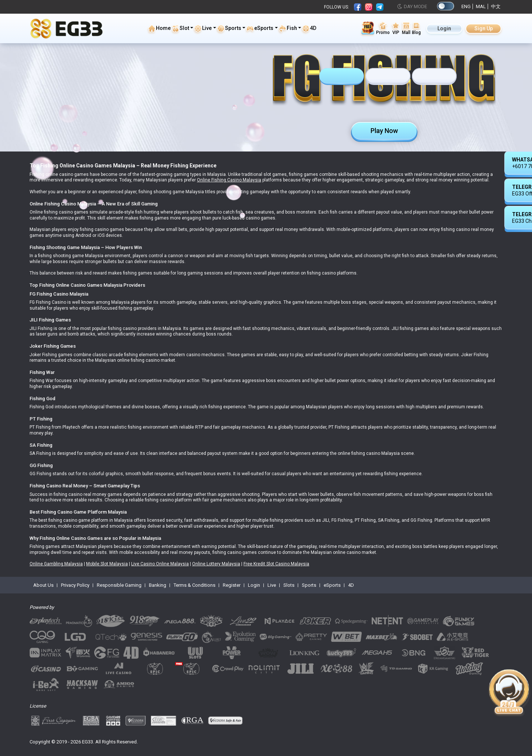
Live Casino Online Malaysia (160, 564)
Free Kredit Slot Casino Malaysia (276, 564)
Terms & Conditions (195, 585)
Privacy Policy (75, 585)
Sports (229, 28)
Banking (158, 585)
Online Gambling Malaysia (56, 564)
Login (444, 28)
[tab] (342, 76)
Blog (416, 28)
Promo (383, 28)
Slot (180, 28)
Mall (406, 28)
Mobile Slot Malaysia (107, 564)
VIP (396, 28)
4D (309, 28)
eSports (260, 28)
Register (232, 585)
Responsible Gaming (119, 585)
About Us (43, 585)
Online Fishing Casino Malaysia (229, 180)
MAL (481, 6)
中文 (496, 6)
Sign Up (484, 28)
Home (159, 28)
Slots (289, 585)
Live (203, 28)
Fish (288, 28)
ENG (466, 6)
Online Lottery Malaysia (216, 564)
